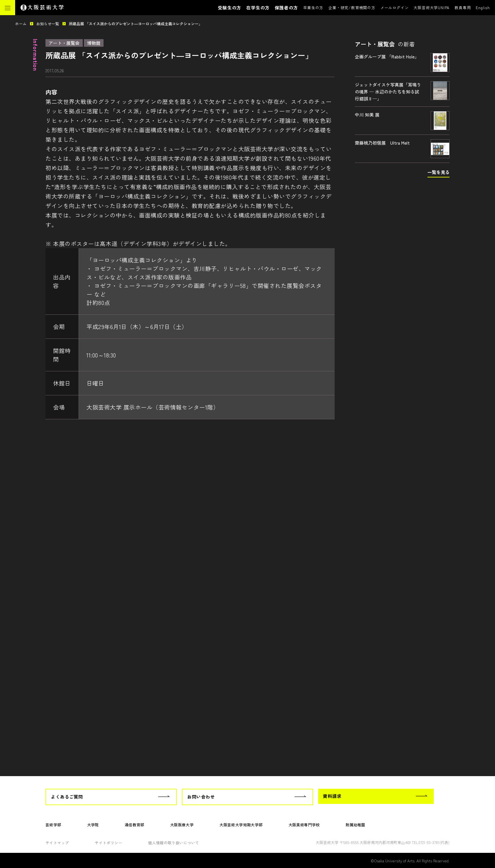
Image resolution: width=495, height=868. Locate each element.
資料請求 (332, 796)
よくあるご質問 (67, 797)
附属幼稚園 (355, 825)
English (483, 7)
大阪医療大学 (182, 825)
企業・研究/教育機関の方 (352, 7)
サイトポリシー (108, 843)
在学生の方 (258, 8)
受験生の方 (230, 8)
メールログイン (395, 7)
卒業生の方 (313, 7)
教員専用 (463, 7)
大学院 (93, 825)
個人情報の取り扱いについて (173, 843)
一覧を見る (438, 172)
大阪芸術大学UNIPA (432, 7)
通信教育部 (134, 825)
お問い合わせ (201, 797)
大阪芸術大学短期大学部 (241, 825)
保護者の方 (286, 8)
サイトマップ (57, 843)
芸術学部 (53, 825)
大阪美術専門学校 (304, 825)
